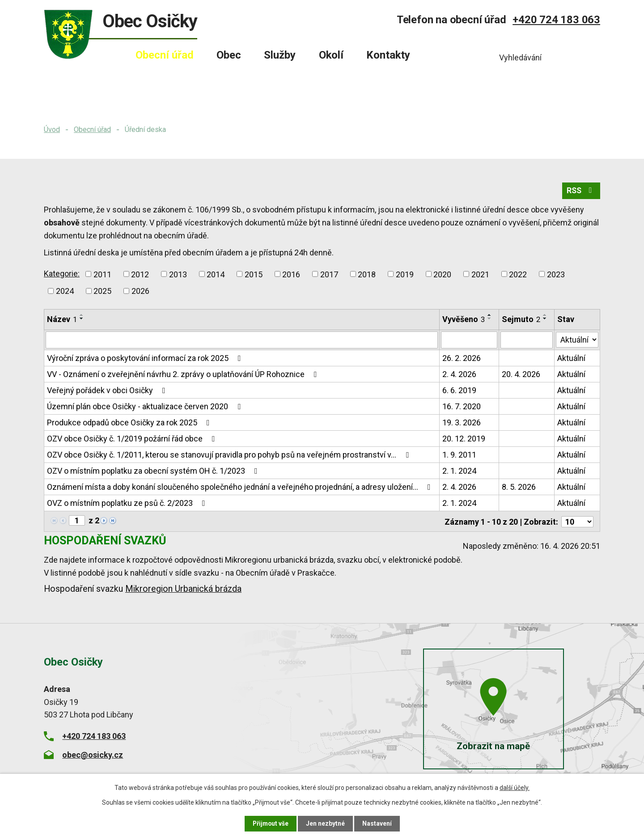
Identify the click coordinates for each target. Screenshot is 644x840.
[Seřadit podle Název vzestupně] (82, 316)
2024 (65, 292)
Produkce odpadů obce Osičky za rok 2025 (130, 423)
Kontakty (388, 55)
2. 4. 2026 (460, 375)
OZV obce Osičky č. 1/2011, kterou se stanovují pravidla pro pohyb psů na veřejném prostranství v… (230, 456)
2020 (442, 275)
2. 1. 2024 (460, 472)
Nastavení (377, 823)
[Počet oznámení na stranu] (577, 522)
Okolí (331, 55)
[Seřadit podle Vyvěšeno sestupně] (490, 319)
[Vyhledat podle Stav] (577, 340)
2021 (480, 275)
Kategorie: (62, 274)
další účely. (515, 788)
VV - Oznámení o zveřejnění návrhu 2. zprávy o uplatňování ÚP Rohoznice (184, 375)
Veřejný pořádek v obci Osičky (108, 391)
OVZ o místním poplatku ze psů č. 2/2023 (128, 504)
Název (62, 320)
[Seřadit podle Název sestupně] (82, 319)
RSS (581, 192)
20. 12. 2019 (464, 439)
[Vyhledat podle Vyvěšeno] (470, 341)
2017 (329, 275)
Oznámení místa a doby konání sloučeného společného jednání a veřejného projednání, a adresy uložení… (241, 488)
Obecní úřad (92, 129)
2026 (140, 292)
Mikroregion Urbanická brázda (183, 589)
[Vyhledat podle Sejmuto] (527, 341)
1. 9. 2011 (460, 456)
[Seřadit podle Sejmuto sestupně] (545, 319)
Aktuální (571, 359)
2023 (556, 275)
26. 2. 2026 (462, 359)
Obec (229, 55)
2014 (216, 275)
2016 (291, 275)
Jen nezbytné (326, 823)
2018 (367, 275)
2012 (140, 275)
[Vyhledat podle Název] (242, 341)
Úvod (52, 129)
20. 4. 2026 (521, 375)
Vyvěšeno (464, 320)
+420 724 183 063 (556, 20)
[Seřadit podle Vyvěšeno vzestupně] (490, 316)
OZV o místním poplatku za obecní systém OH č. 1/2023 (154, 472)
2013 (178, 275)
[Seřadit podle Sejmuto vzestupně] (545, 316)
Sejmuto (521, 320)
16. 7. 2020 (462, 407)
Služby (280, 55)
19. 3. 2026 (462, 423)
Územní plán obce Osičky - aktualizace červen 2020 (146, 407)
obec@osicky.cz (93, 754)
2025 (102, 292)
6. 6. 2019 (460, 391)
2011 (102, 275)
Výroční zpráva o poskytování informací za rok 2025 (146, 359)
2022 (518, 275)
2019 (405, 275)
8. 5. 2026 (519, 488)
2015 (254, 275)
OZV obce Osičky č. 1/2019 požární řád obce (133, 439)
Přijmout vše (270, 823)
